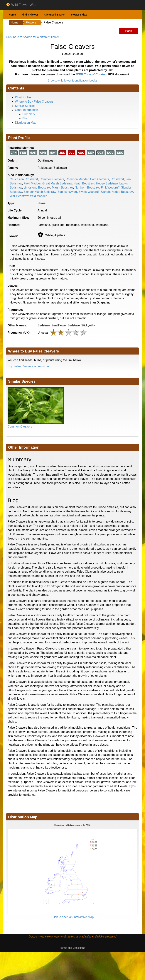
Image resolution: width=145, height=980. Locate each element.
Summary (29, 114)
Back (129, 31)
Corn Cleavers (100, 179)
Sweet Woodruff (89, 192)
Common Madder (77, 179)
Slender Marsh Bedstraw (40, 192)
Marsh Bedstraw (63, 188)
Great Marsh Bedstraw (57, 183)
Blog (25, 118)
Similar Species (25, 106)
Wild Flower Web (21, 5)
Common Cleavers (52, 179)
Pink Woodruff (110, 188)
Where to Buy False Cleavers (34, 102)
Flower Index (79, 15)
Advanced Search (55, 15)
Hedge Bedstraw (107, 183)
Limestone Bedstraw (37, 188)
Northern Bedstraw (87, 188)
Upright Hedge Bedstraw (117, 192)
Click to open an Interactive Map (73, 917)
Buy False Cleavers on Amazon (28, 366)
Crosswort (117, 179)
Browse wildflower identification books (73, 80)
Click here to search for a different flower (32, 37)
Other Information (27, 110)
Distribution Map (26, 123)
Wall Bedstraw (19, 196)
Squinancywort (67, 192)
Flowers (31, 22)
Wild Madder (38, 196)
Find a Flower (30, 15)
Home (12, 15)
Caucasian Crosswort (24, 179)
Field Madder (32, 183)
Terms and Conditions (72, 948)
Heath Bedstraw (84, 183)
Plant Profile (23, 97)
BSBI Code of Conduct (92, 74)
